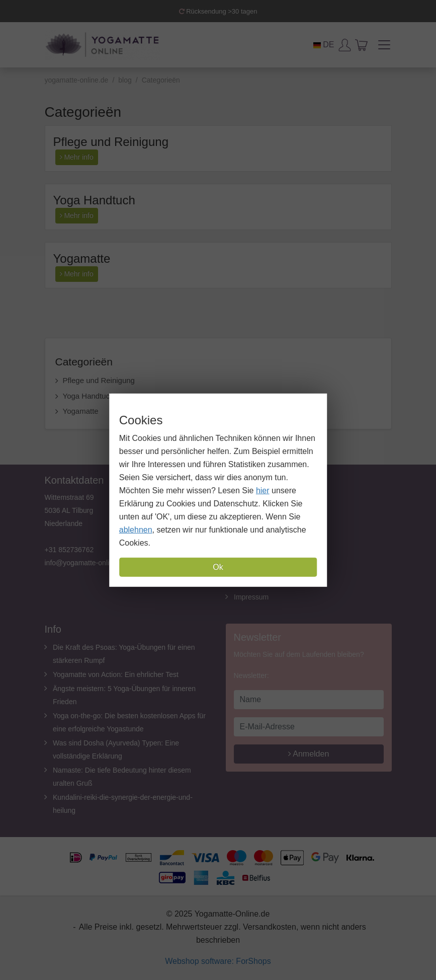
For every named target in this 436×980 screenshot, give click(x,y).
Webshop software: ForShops (218, 961)
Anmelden (309, 754)
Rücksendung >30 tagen (218, 11)
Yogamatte (82, 258)
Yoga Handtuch (94, 200)
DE (324, 45)
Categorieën (84, 362)
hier (263, 491)
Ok (218, 567)
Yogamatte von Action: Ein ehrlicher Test (116, 674)
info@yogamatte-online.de (86, 563)
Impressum (251, 597)
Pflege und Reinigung (111, 142)
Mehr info (77, 157)
